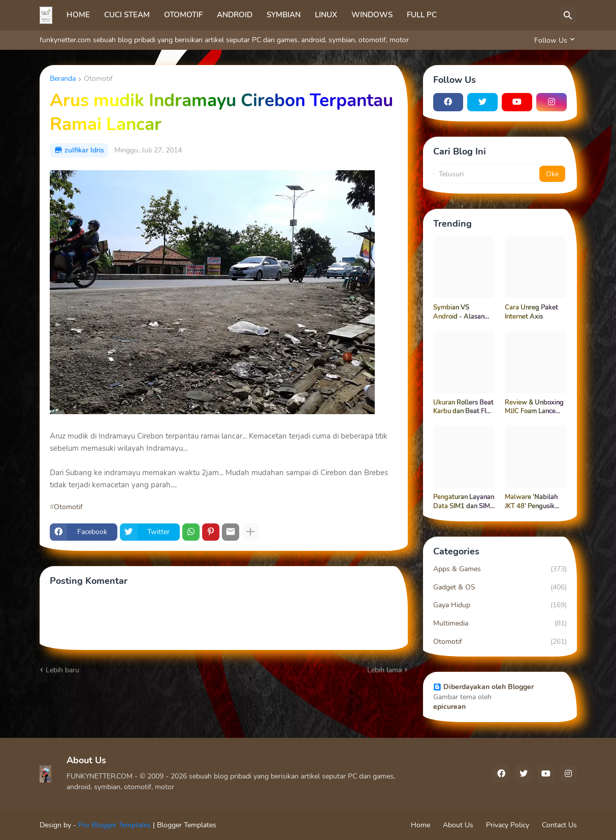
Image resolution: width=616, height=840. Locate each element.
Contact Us (559, 825)
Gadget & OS (500, 587)
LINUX (326, 15)
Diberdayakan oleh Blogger (483, 687)
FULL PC (422, 15)
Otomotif (98, 79)
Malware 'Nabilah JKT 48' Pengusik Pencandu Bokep (531, 502)
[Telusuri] (568, 15)
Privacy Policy (508, 825)
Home (420, 825)
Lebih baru (62, 670)
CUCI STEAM (127, 15)
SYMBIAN (284, 15)
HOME (78, 15)
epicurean (449, 707)
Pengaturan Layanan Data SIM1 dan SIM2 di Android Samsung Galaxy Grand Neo (464, 502)
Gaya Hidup (500, 605)
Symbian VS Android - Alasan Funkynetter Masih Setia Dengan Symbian (461, 312)
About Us (458, 825)
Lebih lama (384, 670)
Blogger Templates (187, 825)
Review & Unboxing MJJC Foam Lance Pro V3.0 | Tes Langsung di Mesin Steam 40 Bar (534, 407)
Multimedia (500, 624)
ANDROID (235, 15)
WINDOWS (372, 15)
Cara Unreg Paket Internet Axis (531, 312)
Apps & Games (500, 569)
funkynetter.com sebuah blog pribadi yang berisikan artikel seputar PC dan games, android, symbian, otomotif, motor (224, 40)
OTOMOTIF (183, 15)
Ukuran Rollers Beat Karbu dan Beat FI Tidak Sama (463, 407)
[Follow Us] (553, 40)
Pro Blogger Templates (115, 825)
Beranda (63, 79)
